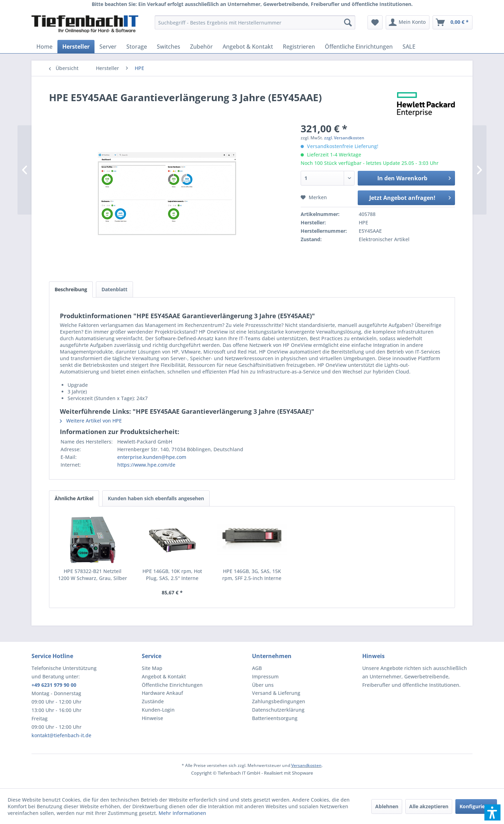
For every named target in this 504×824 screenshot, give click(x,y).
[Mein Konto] (408, 22)
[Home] (44, 47)
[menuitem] (255, 22)
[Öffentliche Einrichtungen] (359, 47)
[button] (492, 812)
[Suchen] (348, 22)
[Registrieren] (299, 47)
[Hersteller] (76, 47)
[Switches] (169, 47)
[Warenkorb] (453, 22)
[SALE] (409, 47)
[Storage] (137, 47)
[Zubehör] (201, 47)
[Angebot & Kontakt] (248, 47)
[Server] (108, 47)
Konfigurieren (476, 806)
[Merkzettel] (375, 22)
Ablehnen (387, 806)
